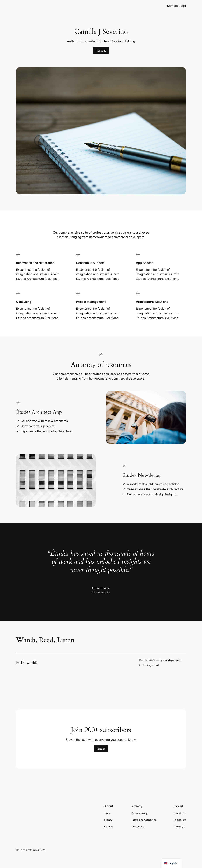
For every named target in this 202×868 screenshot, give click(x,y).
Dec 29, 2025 (147, 660)
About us (101, 51)
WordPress (39, 850)
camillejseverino (172, 660)
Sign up (101, 749)
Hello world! (27, 663)
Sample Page (176, 6)
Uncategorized (150, 665)
